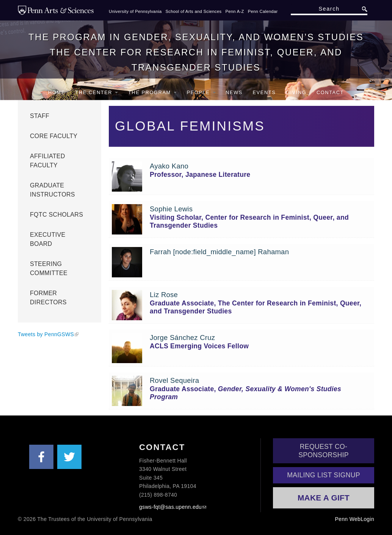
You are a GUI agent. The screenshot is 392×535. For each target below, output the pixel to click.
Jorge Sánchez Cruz (182, 338)
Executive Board (48, 239)
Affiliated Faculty (48, 161)
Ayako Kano (169, 166)
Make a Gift (324, 498)
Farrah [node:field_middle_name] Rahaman (219, 252)
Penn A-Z (234, 11)
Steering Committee (49, 268)
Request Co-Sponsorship (324, 451)
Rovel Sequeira (174, 380)
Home (57, 92)
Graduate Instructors (53, 190)
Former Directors (48, 298)
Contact (330, 92)
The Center (96, 92)
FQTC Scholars (56, 215)
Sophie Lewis (171, 209)
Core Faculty (54, 136)
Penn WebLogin (354, 519)
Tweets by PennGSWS (46, 334)
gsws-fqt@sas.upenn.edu (170, 507)
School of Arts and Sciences (194, 11)
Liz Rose (164, 295)
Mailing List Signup (324, 475)
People (201, 92)
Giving (296, 92)
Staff (40, 116)
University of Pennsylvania (135, 11)
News (234, 92)
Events (264, 92)
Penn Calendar (263, 11)
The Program (152, 92)
